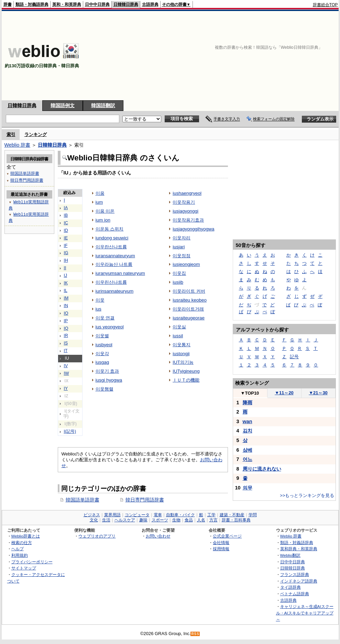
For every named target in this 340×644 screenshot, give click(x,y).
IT (66, 351)
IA (66, 208)
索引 (11, 134)
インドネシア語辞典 (299, 581)
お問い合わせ (158, 536)
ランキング (36, 134)
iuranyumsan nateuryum (120, 273)
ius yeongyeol (110, 327)
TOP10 (250, 393)
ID (66, 230)
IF (66, 246)
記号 (294, 357)
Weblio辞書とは (26, 536)
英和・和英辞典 (67, 4)
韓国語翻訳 (103, 105)
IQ (66, 328)
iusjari (179, 247)
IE (66, 238)
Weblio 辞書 (18, 145)
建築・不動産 (232, 515)
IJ (66, 275)
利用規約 (20, 555)
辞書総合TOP (325, 5)
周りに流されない (262, 469)
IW (67, 373)
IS (66, 343)
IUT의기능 (183, 362)
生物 (176, 520)
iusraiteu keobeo (190, 300)
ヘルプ (18, 549)
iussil (178, 336)
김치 (248, 431)
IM (66, 298)
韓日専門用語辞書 (145, 500)
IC (66, 223)
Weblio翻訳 (290, 555)
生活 (106, 520)
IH (66, 260)
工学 (211, 515)
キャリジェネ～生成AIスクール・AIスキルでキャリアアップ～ (305, 613)
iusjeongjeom (186, 264)
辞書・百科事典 (236, 520)
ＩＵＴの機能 (186, 380)
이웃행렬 (105, 389)
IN (66, 306)
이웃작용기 (184, 202)
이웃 (100, 300)
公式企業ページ (227, 536)
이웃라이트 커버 (189, 291)
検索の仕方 (22, 543)
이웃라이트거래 (188, 309)
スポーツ (160, 520)
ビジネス (92, 515)
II (65, 268)
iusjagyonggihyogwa (193, 229)
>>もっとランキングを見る (307, 495)
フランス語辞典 (295, 574)
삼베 (248, 450)
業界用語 (112, 515)
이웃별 (102, 336)
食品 (189, 520)
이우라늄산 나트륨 (114, 264)
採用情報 (221, 549)
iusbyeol (104, 345)
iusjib (178, 282)
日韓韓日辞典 (126, 4)
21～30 (318, 393)
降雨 (248, 403)
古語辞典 (150, 4)
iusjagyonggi (185, 211)
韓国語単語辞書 (83, 500)
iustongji (181, 354)
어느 (248, 459)
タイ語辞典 (290, 587)
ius (98, 309)
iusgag (102, 362)
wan (248, 421)
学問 (253, 515)
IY (66, 388)
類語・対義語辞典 (32, 4)
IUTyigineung (186, 371)
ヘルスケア (125, 520)
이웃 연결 (105, 318)
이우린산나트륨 (111, 282)
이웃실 (179, 327)
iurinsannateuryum (115, 291)
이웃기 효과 (107, 371)
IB (66, 215)
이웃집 (179, 273)
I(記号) (70, 431)
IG (66, 253)
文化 (94, 520)
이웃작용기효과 (188, 220)
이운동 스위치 (110, 229)
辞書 (8, 4)
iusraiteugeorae (189, 318)
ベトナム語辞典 (295, 594)
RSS (195, 634)
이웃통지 (182, 345)
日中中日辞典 (97, 4)
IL (66, 291)
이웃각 (102, 354)
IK (66, 283)
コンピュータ (137, 515)
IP (66, 321)
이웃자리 (182, 238)
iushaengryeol (187, 193)
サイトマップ (24, 568)
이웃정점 (182, 256)
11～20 (284, 393)
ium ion (103, 220)
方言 (213, 520)
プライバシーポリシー (32, 562)
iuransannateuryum (115, 256)
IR (66, 336)
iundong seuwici (112, 238)
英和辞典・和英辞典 (299, 549)
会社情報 (221, 543)
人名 (201, 520)
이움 (100, 193)
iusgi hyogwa (109, 380)
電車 (158, 515)
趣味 (143, 520)
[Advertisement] (283, 56)
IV (66, 366)
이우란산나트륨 (111, 247)
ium (99, 202)
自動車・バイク (180, 515)
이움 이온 (105, 211)
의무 (248, 488)
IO (66, 313)
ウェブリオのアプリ (97, 536)
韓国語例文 (63, 105)
